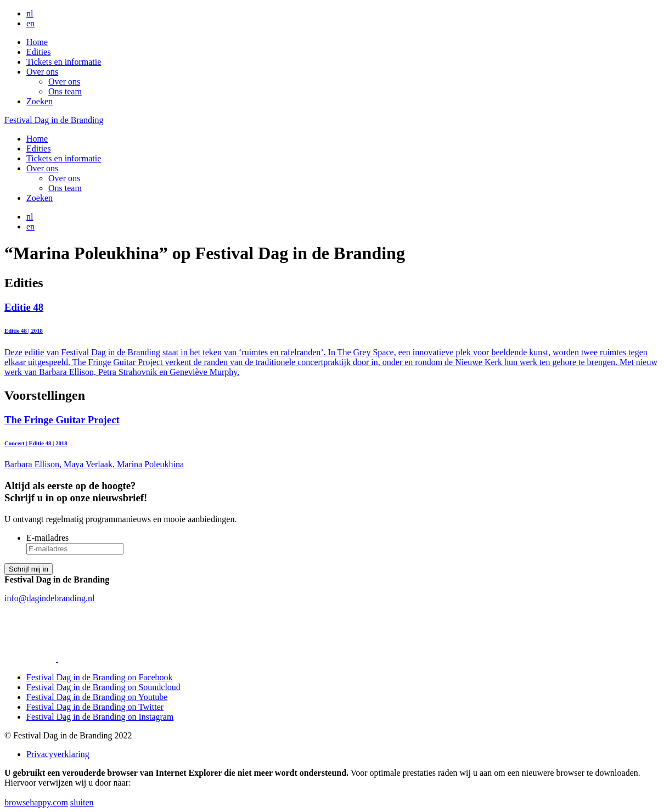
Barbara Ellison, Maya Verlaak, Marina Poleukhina (332, 442)
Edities (38, 52)
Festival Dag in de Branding (54, 120)
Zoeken (40, 101)
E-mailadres (47, 538)
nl (30, 13)
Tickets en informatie (64, 62)
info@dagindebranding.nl (49, 598)
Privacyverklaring (58, 754)
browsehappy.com (36, 802)
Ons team (65, 91)
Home (37, 42)
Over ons (42, 72)
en (30, 23)
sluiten (82, 802)
